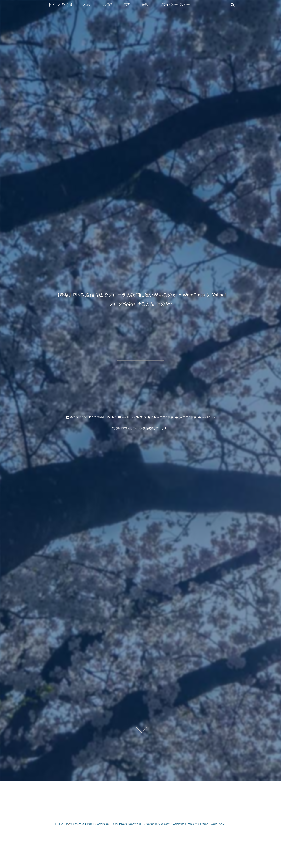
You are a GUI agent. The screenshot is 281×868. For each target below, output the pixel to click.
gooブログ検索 (187, 417)
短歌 (145, 5)
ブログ (87, 5)
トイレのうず (61, 5)
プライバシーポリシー (175, 5)
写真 (127, 5)
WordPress (128, 417)
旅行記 (108, 5)
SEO (143, 417)
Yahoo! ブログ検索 (162, 417)
